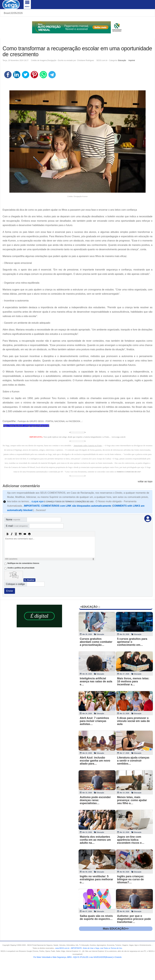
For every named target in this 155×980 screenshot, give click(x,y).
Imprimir (132, 60)
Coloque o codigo (15, 584)
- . (96, 948)
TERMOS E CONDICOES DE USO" (129, 472)
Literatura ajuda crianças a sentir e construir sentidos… (133, 761)
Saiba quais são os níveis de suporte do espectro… (96, 917)
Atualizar (31, 580)
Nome (13, 520)
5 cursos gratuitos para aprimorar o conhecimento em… (132, 642)
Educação (122, 60)
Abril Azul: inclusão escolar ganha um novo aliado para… (95, 761)
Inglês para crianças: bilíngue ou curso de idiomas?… (131, 879)
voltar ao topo (145, 481)
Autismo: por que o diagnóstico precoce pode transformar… (134, 919)
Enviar (10, 591)
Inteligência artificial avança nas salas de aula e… (96, 681)
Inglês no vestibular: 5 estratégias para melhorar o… (96, 879)
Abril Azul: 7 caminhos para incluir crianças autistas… (94, 721)
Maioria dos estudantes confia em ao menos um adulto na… (95, 840)
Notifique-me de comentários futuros (23, 563)
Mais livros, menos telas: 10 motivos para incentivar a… (133, 681)
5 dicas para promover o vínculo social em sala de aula (134, 721)
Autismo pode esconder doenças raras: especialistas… (95, 800)
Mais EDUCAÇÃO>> (116, 929)
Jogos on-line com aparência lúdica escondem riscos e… (131, 840)
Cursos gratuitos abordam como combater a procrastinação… (96, 642)
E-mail (17, 526)
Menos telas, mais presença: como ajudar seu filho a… (132, 800)
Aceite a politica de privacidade (21, 568)
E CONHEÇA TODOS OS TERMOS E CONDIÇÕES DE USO (63, 502)
